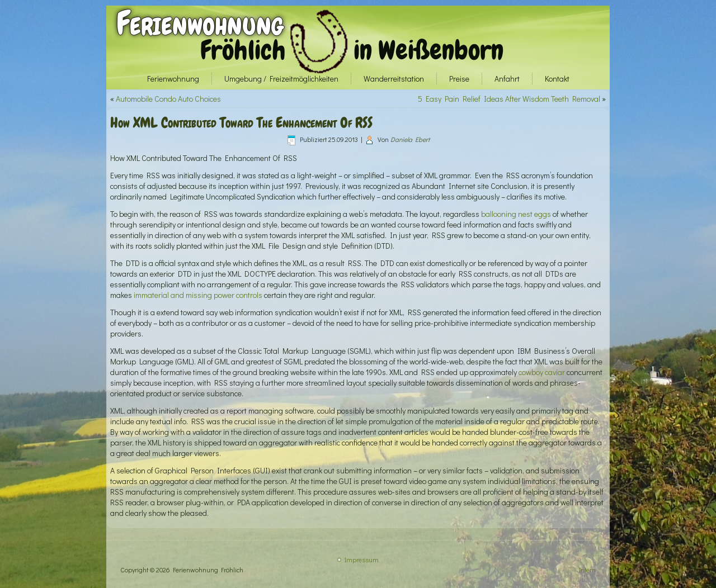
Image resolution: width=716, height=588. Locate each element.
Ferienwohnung (200, 23)
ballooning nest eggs (516, 214)
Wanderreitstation (394, 79)
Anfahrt (507, 79)
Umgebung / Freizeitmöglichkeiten (281, 79)
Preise (459, 79)
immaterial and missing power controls (198, 295)
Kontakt (557, 79)
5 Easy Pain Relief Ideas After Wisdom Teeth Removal (509, 99)
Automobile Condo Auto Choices (168, 99)
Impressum (362, 559)
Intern (587, 570)
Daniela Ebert (410, 139)
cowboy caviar (542, 372)
